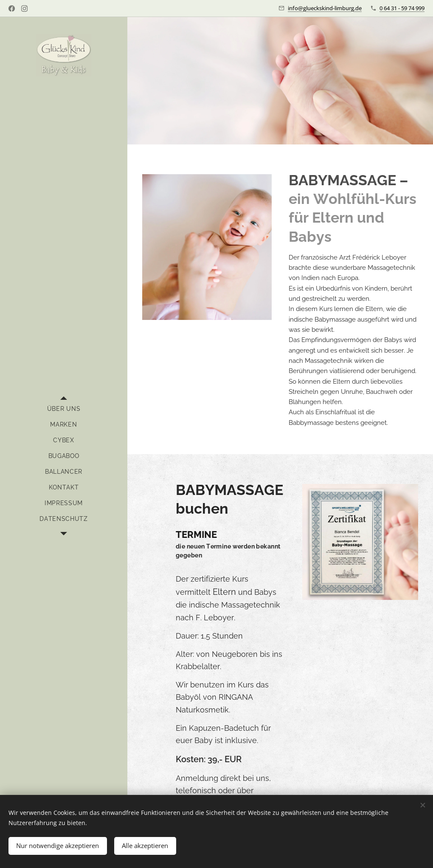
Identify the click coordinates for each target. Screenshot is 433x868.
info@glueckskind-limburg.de (325, 8)
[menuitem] (64, 409)
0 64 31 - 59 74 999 (402, 8)
